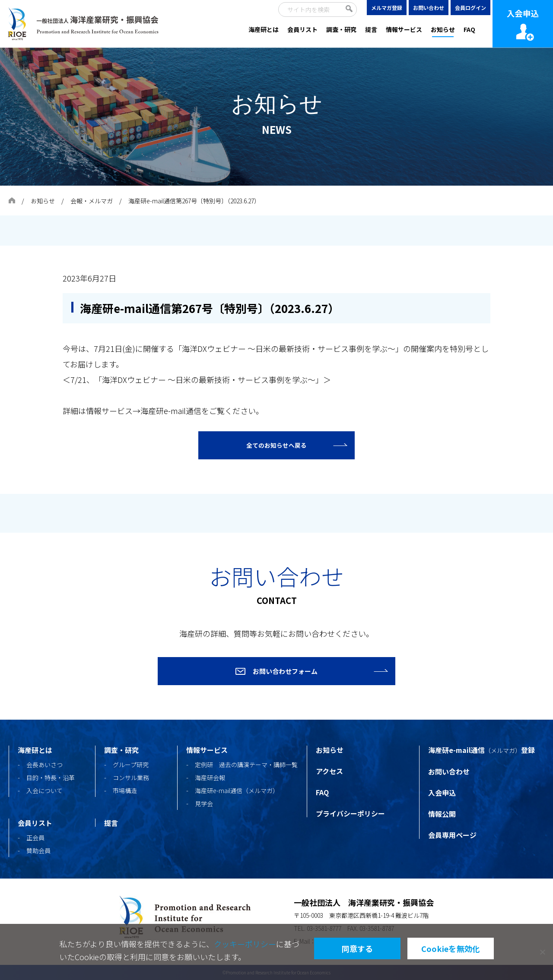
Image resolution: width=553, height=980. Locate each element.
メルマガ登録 (387, 8)
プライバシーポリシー (350, 813)
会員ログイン (470, 8)
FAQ (469, 29)
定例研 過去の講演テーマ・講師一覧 (246, 765)
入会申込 (442, 793)
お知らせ (443, 29)
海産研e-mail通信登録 (481, 750)
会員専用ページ (452, 835)
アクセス (329, 771)
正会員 (35, 838)
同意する (358, 948)
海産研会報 (210, 778)
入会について (44, 790)
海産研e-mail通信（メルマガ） (237, 790)
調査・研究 (341, 29)
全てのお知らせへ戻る (276, 445)
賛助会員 (38, 850)
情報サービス (404, 29)
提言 (371, 29)
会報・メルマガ (92, 201)
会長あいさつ (44, 765)
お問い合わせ (429, 8)
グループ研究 (131, 765)
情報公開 (442, 814)
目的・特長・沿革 (51, 778)
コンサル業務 (131, 778)
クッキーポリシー (245, 944)
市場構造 (125, 790)
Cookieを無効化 (451, 948)
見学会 (204, 803)
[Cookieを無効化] (542, 952)
